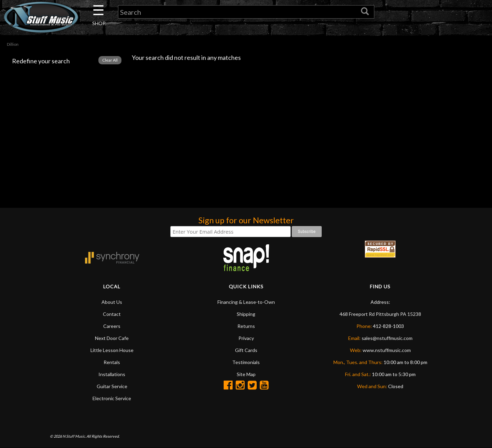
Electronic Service (112, 398)
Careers (112, 326)
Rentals (112, 362)
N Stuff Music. (74, 436)
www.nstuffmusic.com (387, 350)
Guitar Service (112, 386)
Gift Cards (246, 350)
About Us (112, 302)
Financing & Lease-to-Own (246, 302)
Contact (112, 314)
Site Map (246, 374)
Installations (112, 374)
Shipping (246, 314)
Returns (246, 326)
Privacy (246, 338)
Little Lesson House (112, 350)
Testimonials (246, 362)
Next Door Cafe (112, 338)
